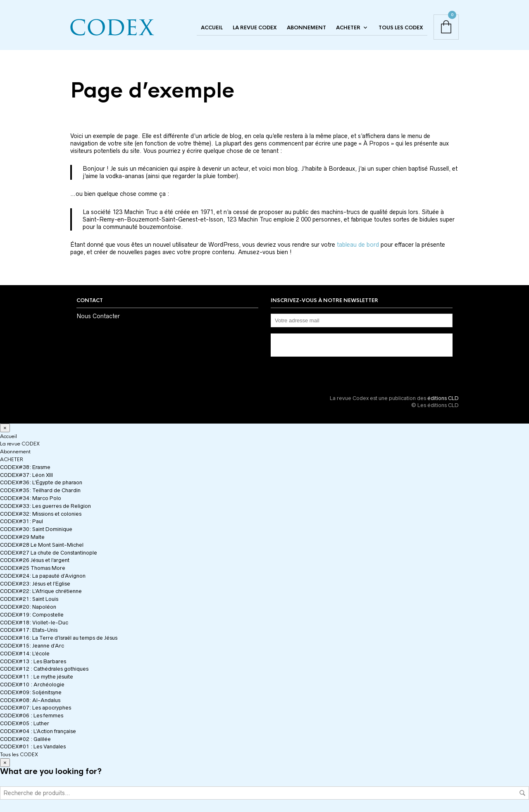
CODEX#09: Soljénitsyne (31, 692)
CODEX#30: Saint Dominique (36, 529)
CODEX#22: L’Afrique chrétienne (41, 591)
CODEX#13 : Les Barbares (33, 661)
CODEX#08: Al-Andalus (30, 700)
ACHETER (348, 28)
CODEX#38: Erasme (25, 467)
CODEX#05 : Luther (25, 723)
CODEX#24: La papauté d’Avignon (43, 576)
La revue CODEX (255, 28)
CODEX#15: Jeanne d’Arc (32, 646)
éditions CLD (443, 398)
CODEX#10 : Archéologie (32, 685)
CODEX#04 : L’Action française (38, 731)
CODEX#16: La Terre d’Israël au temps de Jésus (59, 638)
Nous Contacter (98, 316)
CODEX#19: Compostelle (32, 615)
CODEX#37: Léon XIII (26, 475)
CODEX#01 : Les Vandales (33, 747)
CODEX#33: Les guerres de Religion (45, 506)
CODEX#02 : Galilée (25, 739)
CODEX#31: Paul (21, 521)
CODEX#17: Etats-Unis (29, 630)
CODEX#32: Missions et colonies (41, 514)
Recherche (522, 793)
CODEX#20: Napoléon (28, 607)
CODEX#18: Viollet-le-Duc (34, 623)
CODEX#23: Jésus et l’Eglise (35, 584)
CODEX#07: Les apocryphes (36, 708)
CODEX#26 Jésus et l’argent (35, 560)
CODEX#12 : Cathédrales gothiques (44, 669)
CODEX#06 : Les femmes (32, 716)
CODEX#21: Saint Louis (29, 599)
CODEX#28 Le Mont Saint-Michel (42, 545)
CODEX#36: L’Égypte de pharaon (41, 482)
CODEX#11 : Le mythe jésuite (37, 677)
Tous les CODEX (401, 28)
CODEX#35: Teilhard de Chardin (40, 490)
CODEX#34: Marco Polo (31, 498)
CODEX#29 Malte (22, 537)
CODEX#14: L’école (25, 654)
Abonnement (306, 28)
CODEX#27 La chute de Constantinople (49, 553)
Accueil (212, 28)
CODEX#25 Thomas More (33, 568)
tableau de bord (358, 245)
